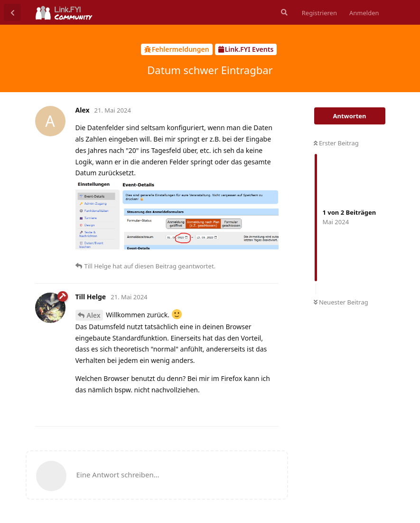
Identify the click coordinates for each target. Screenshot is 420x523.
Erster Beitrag (336, 143)
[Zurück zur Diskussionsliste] (12, 12)
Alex (94, 315)
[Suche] (283, 12)
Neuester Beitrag (341, 302)
